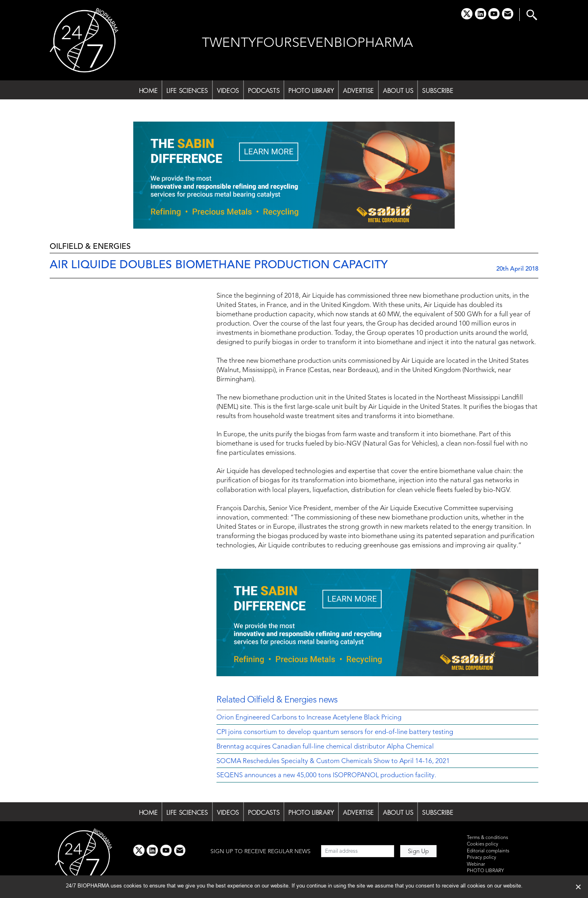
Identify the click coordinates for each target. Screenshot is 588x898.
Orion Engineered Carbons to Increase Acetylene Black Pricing (309, 718)
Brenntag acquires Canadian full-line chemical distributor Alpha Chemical (325, 747)
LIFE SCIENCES (187, 90)
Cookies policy (483, 844)
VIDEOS (228, 90)
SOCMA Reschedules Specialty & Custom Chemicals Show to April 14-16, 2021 (333, 761)
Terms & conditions (487, 838)
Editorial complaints (488, 851)
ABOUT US (398, 90)
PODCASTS (264, 90)
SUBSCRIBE (438, 90)
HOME (148, 90)
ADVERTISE (358, 90)
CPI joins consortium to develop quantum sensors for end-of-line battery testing (335, 732)
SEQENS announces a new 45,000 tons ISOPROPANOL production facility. (326, 776)
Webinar (476, 864)
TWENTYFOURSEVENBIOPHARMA (308, 43)
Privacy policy (482, 858)
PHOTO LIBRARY (311, 90)
